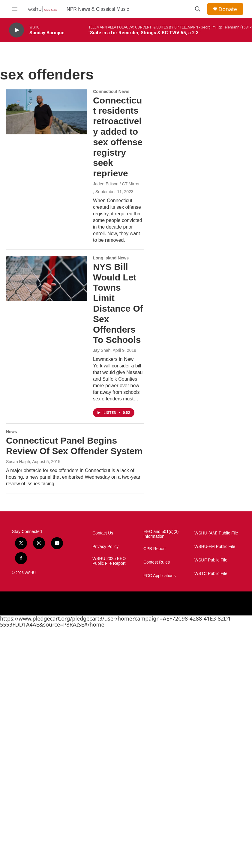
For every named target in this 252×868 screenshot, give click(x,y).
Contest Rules (157, 562)
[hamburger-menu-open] (15, 9)
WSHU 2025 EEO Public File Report (109, 561)
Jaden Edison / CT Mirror (116, 184)
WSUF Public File (211, 560)
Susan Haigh (18, 462)
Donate (228, 9)
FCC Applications (159, 576)
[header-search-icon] (198, 9)
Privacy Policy (105, 547)
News (12, 432)
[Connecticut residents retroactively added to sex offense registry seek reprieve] (46, 112)
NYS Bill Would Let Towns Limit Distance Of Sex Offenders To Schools (118, 303)
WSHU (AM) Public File (216, 533)
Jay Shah (102, 350)
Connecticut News (111, 91)
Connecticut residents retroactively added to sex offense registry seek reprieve (118, 137)
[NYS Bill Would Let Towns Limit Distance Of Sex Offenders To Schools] (46, 278)
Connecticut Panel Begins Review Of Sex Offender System (74, 446)
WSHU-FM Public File (215, 547)
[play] (16, 30)
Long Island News (111, 258)
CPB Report (155, 549)
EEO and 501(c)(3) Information (161, 534)
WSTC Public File (211, 574)
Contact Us (103, 533)
